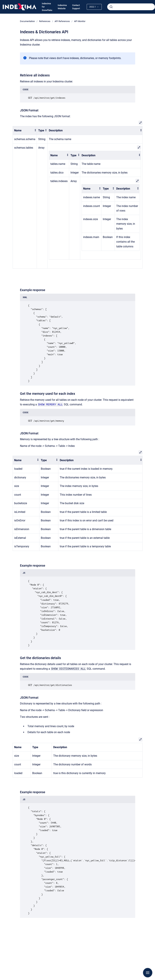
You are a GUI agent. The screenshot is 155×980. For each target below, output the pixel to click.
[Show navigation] (148, 973)
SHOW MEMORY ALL (50, 405)
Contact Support (76, 7)
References (45, 21)
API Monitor (80, 21)
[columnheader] (25, 131)
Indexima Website (62, 7)
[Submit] (111, 7)
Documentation (27, 21)
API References (62, 21)
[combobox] (131, 7)
